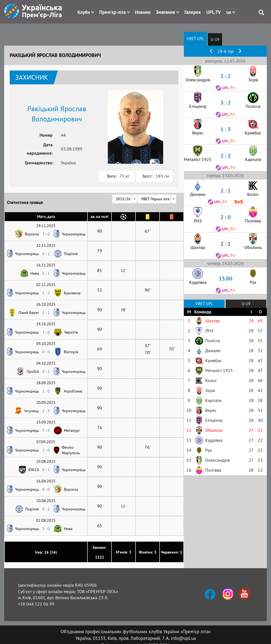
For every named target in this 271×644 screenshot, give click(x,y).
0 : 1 (46, 273)
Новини (143, 12)
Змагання (166, 12)
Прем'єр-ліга (112, 12)
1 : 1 (46, 313)
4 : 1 (46, 254)
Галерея (193, 12)
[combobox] (125, 199)
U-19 (215, 39)
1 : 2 (46, 293)
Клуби (84, 12)
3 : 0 (46, 234)
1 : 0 (46, 332)
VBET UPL (195, 39)
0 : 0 (46, 352)
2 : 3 (46, 411)
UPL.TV (213, 12)
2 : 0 (46, 450)
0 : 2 (46, 372)
